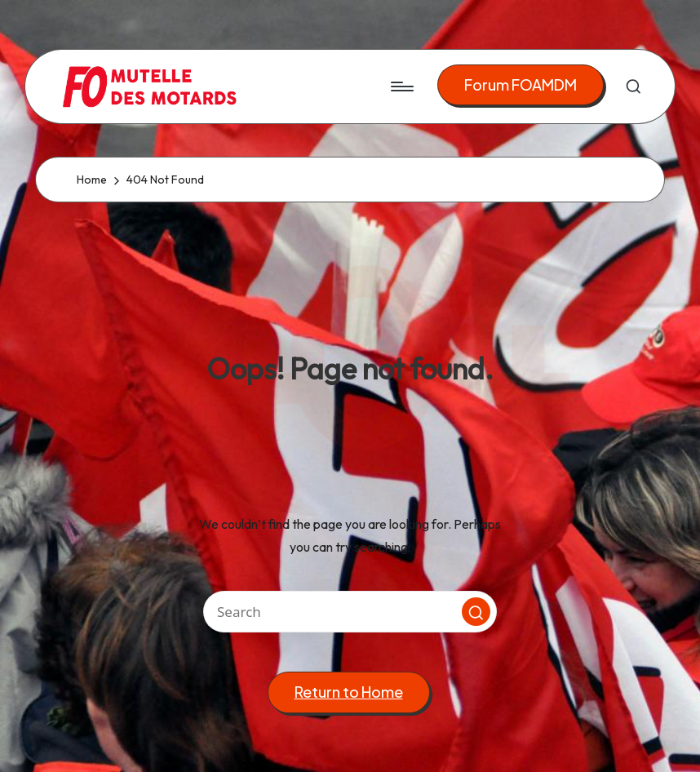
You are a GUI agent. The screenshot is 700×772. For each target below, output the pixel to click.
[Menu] (401, 87)
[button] (521, 85)
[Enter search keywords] (350, 612)
